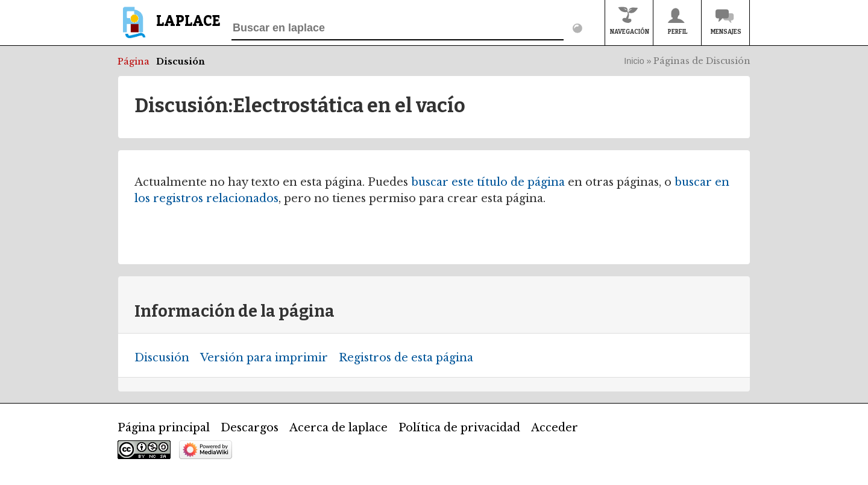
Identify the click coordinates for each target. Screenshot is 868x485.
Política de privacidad (459, 428)
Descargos (250, 428)
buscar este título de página (488, 182)
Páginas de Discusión (702, 61)
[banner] (169, 28)
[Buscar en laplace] (398, 28)
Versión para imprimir (264, 358)
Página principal (164, 428)
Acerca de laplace (338, 428)
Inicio (634, 61)
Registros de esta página (406, 358)
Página (134, 62)
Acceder (555, 428)
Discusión (181, 62)
